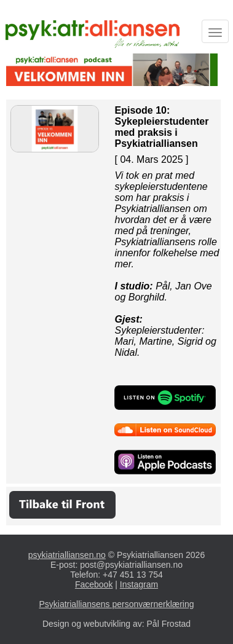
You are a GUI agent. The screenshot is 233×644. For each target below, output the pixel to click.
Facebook (94, 584)
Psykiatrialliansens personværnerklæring (116, 604)
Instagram (139, 584)
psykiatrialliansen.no (67, 555)
